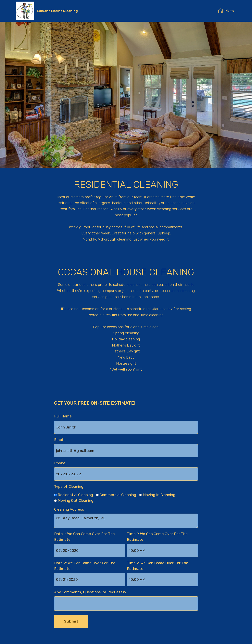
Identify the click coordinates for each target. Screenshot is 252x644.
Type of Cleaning (69, 486)
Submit (71, 621)
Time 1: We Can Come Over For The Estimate (157, 537)
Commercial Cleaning (118, 495)
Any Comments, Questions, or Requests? (90, 592)
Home (226, 11)
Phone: (60, 463)
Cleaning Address (69, 509)
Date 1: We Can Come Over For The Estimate (84, 537)
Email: (59, 440)
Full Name (63, 416)
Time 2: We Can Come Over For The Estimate (158, 566)
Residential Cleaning (75, 495)
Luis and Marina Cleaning (57, 11)
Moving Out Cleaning (76, 500)
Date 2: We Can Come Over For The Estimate (85, 566)
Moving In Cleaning (159, 495)
